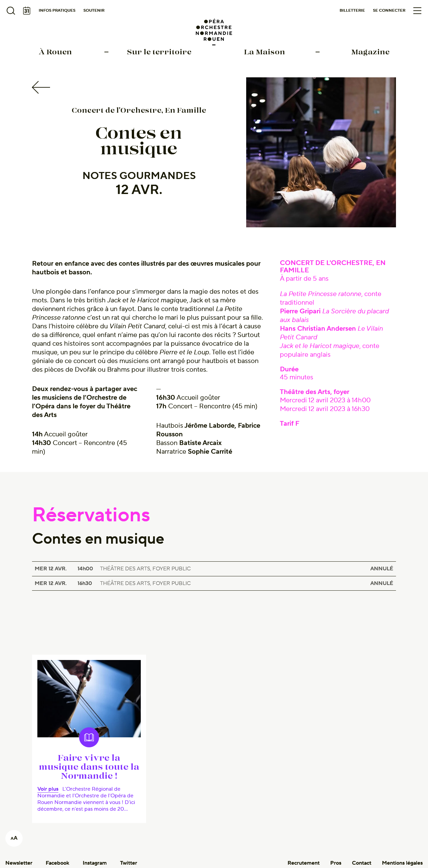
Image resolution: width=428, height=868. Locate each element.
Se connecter (389, 10)
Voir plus (48, 789)
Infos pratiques (57, 10)
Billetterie (352, 10)
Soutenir (94, 10)
